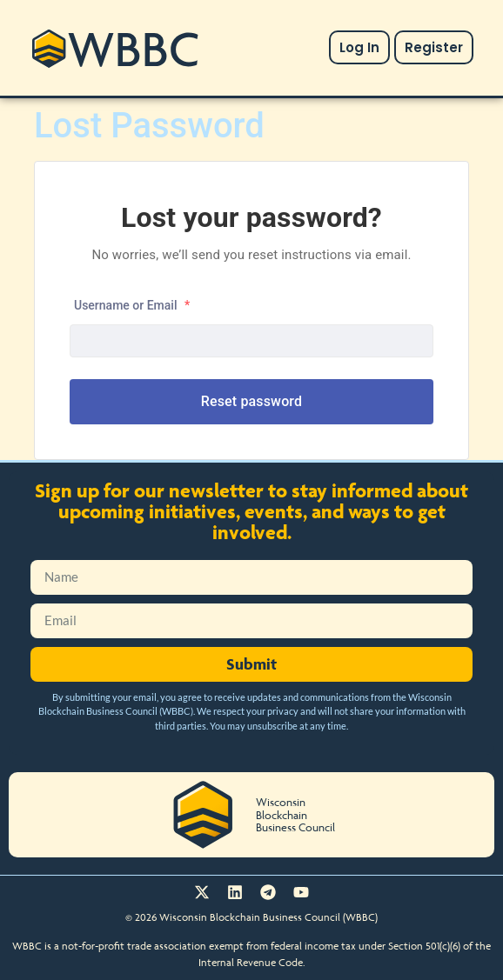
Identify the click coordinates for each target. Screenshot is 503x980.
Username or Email (132, 305)
